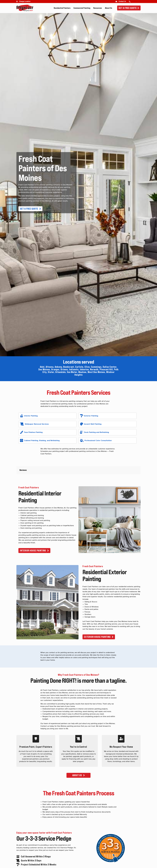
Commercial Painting (82, 8)
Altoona (50, 367)
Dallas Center (110, 367)
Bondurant (69, 367)
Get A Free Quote (128, 8)
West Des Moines (96, 372)
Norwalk (94, 369)
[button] (30, 209)
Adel (42, 367)
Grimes (64, 369)
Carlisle (79, 367)
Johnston (84, 369)
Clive (87, 367)
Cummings (96, 367)
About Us (109, 8)
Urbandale (60, 372)
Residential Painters (62, 8)
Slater (51, 372)
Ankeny (58, 367)
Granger (55, 369)
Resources (98, 8)
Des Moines (44, 369)
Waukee (82, 372)
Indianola (74, 369)
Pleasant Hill (106, 369)
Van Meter (72, 372)
